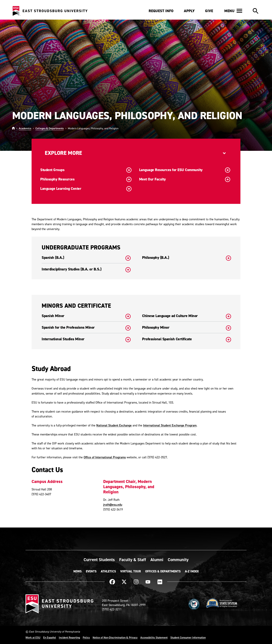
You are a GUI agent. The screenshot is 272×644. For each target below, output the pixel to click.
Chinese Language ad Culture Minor (186, 316)
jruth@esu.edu (113, 505)
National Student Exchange (114, 425)
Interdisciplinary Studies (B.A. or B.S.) (86, 269)
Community (178, 560)
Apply (189, 11)
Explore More (63, 153)
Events (91, 571)
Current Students (99, 560)
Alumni (157, 560)
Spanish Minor (86, 316)
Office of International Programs (105, 457)
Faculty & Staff (133, 560)
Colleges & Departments (50, 128)
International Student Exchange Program (170, 425)
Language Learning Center (86, 189)
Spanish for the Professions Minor (86, 327)
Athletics (108, 571)
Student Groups (86, 170)
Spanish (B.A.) (86, 258)
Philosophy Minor (186, 327)
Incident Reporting (69, 637)
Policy (86, 637)
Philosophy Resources (86, 179)
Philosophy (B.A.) (186, 258)
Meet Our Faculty (185, 179)
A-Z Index (192, 571)
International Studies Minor (86, 339)
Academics (25, 128)
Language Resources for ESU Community (185, 170)
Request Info (161, 11)
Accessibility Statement (154, 637)
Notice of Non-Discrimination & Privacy (115, 637)
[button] (233, 11)
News (77, 571)
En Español (50, 637)
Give (209, 11)
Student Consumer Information (188, 637)
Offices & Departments (163, 571)
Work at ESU (33, 637)
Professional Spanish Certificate (186, 339)
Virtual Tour (131, 571)
